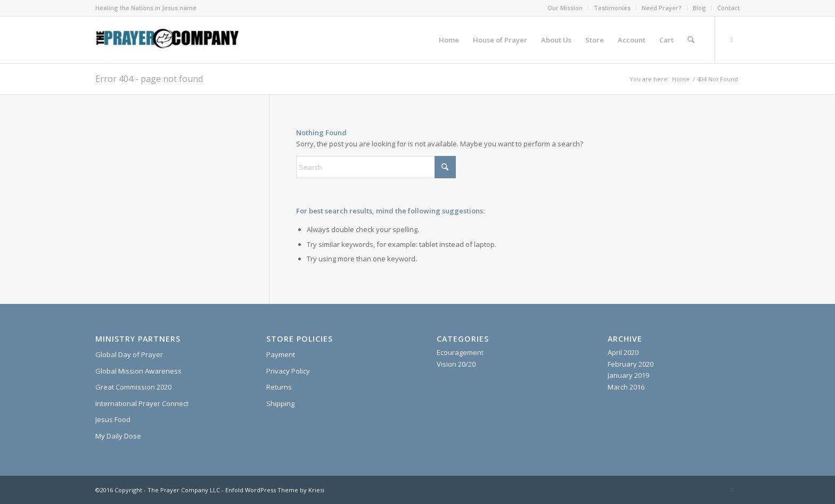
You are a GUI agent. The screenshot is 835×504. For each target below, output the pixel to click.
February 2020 (631, 364)
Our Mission (565, 8)
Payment (281, 354)
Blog (699, 8)
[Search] (691, 40)
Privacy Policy (288, 371)
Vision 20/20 (456, 364)
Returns (279, 387)
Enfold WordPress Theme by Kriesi (275, 490)
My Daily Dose (118, 436)
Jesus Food (113, 419)
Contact (728, 8)
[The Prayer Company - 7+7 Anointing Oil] (167, 40)
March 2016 (626, 387)
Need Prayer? (662, 8)
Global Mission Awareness (138, 371)
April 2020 (623, 352)
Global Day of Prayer (129, 354)
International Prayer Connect (142, 403)
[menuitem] (565, 8)
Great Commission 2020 (133, 387)
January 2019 (628, 375)
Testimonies (612, 8)
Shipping (280, 403)
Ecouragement (460, 352)
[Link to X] (732, 39)
